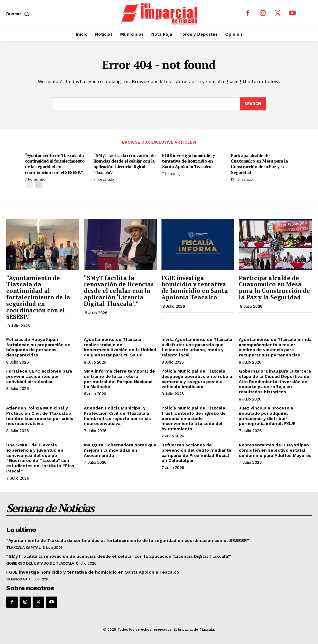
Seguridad (17, 579)
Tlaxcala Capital (23, 548)
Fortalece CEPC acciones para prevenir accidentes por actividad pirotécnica (39, 376)
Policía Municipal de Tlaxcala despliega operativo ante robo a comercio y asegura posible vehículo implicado (197, 379)
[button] (19, 14)
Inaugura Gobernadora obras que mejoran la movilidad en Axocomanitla (120, 450)
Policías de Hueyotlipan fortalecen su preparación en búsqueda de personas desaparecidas (38, 347)
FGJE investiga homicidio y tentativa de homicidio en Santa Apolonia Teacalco (188, 161)
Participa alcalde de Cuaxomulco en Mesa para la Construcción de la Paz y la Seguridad (259, 164)
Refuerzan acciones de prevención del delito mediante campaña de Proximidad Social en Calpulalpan (196, 453)
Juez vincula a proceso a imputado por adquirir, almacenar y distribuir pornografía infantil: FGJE (267, 416)
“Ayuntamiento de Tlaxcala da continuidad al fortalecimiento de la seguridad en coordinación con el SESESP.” (55, 164)
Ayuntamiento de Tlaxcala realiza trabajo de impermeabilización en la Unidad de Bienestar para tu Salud (120, 347)
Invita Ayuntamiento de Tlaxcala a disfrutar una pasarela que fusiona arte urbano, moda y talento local (197, 347)
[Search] (253, 104)
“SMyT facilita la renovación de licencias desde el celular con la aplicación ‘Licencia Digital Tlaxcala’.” (125, 164)
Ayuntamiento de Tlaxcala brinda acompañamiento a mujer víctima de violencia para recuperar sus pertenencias (275, 347)
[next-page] (39, 184)
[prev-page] (29, 184)
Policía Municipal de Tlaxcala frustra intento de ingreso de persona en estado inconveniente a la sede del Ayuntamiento (194, 418)
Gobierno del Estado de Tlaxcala (40, 563)
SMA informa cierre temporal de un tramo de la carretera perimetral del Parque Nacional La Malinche (119, 379)
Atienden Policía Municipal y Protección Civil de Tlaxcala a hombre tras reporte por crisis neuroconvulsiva (40, 416)
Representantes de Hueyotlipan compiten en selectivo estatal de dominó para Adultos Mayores (275, 450)
